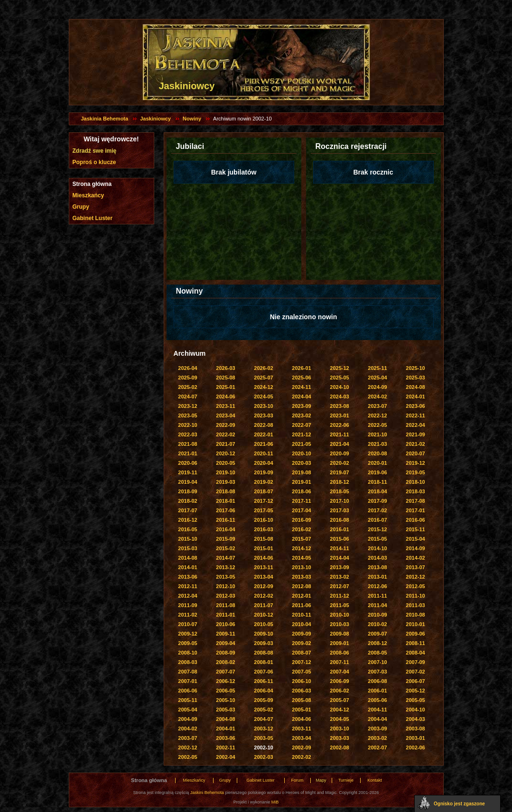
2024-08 (415, 387)
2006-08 (377, 681)
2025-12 (339, 368)
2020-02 (339, 463)
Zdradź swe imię (95, 151)
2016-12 (187, 520)
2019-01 (301, 482)
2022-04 (415, 425)
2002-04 (225, 757)
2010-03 (339, 624)
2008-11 (415, 643)
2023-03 (263, 415)
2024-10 (339, 387)
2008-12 (377, 643)
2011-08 (225, 605)
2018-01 (225, 501)
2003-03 (339, 738)
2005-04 (187, 710)
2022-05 (377, 425)
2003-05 (263, 738)
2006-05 (225, 691)
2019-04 (187, 482)
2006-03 (301, 691)
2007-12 (301, 662)
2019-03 (225, 482)
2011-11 (377, 596)
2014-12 (301, 548)
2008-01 (263, 662)
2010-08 (415, 615)
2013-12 (225, 567)
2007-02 (415, 672)
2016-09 (301, 520)
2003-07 (187, 738)
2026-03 (225, 368)
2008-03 (187, 662)
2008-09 (225, 653)
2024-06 (225, 397)
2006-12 (225, 681)
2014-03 (377, 558)
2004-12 (339, 710)
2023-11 (225, 406)
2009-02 (301, 643)
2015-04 (415, 539)
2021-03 (377, 444)
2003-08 (415, 729)
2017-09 (377, 501)
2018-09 (187, 491)
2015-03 (187, 548)
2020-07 (415, 453)
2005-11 (187, 700)
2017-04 (301, 510)
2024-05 (263, 397)
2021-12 (301, 434)
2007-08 (187, 672)
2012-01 (301, 596)
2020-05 (225, 463)
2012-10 (225, 586)
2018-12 (339, 482)
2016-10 (263, 520)
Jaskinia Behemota (105, 119)
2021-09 (415, 434)
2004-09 (187, 719)
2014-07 (225, 558)
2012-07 (339, 586)
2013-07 (415, 567)
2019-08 (301, 472)
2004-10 (415, 710)
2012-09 (263, 586)
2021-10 (377, 434)
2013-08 (377, 567)
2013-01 (377, 577)
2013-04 (263, 577)
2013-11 (263, 567)
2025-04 (377, 378)
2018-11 (377, 482)
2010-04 (301, 624)
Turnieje (346, 780)
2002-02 (301, 757)
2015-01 (263, 548)
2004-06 (301, 719)
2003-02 (377, 738)
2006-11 (263, 681)
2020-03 (301, 463)
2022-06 (339, 425)
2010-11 (301, 615)
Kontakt (375, 780)
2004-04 (377, 719)
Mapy (321, 780)
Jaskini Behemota (207, 793)
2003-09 (377, 729)
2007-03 (377, 672)
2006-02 (339, 691)
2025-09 (187, 378)
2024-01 (415, 397)
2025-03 (415, 378)
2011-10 (415, 596)
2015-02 (225, 548)
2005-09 (263, 700)
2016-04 (225, 529)
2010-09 (377, 615)
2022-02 (225, 434)
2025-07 (263, 378)
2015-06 (339, 539)
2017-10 (339, 501)
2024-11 (301, 387)
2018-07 (263, 491)
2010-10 (339, 615)
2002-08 (339, 747)
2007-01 (187, 681)
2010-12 (263, 615)
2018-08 (225, 491)
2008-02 (225, 662)
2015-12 (377, 529)
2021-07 (225, 444)
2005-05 (415, 700)
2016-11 (225, 520)
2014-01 (187, 567)
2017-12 (263, 501)
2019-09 (263, 472)
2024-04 (301, 397)
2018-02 (187, 501)
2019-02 (263, 482)
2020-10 (301, 453)
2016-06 (415, 520)
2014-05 (301, 558)
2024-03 (339, 397)
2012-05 (415, 586)
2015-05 (377, 539)
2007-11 (339, 662)
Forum (297, 780)
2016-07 (377, 520)
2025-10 (415, 368)
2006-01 (377, 691)
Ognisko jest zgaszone (459, 804)
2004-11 (377, 710)
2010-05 (263, 624)
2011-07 (263, 605)
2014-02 (415, 558)
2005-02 (263, 710)
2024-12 (263, 387)
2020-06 (187, 463)
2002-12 (187, 747)
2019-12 (415, 463)
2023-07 (377, 406)
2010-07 (187, 624)
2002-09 (301, 747)
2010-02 (377, 624)
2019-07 (339, 472)
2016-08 (339, 520)
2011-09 (187, 605)
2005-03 (225, 710)
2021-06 (263, 444)
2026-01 (301, 368)
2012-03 (225, 596)
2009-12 (187, 634)
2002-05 (187, 757)
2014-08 (187, 558)
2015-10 (187, 539)
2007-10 (377, 662)
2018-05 (339, 491)
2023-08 (339, 406)
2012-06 (377, 586)
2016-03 (263, 529)
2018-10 (415, 482)
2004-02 (187, 729)
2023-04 (225, 415)
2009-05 (187, 643)
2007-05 (301, 672)
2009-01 (339, 643)
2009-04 (225, 643)
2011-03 (415, 605)
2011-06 (301, 605)
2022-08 (263, 425)
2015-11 (415, 529)
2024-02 (377, 397)
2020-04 (263, 463)
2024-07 (187, 397)
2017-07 (187, 510)
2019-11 (187, 472)
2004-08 (225, 719)
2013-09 (339, 567)
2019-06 (377, 472)
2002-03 (263, 757)
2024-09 (377, 387)
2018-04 (377, 491)
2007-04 (339, 672)
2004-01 (225, 729)
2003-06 (225, 738)
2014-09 (415, 548)
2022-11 (415, 415)
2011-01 (225, 615)
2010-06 (225, 624)
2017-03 (339, 510)
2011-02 (187, 615)
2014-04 (339, 558)
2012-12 (415, 577)
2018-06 (301, 491)
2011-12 (339, 596)
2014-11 (339, 548)
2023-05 (187, 415)
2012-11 (187, 586)
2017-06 (225, 510)
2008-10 (187, 653)
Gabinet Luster (93, 218)
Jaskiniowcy (155, 119)
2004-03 (415, 719)
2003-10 (339, 729)
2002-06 (415, 747)
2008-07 (301, 653)
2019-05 (415, 472)
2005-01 (301, 710)
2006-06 (187, 691)
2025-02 (187, 387)
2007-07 (225, 672)
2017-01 (415, 510)
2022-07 (301, 425)
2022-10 (187, 425)
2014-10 (377, 548)
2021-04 (339, 444)
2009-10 (263, 634)
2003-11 (301, 729)
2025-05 (339, 378)
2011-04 (377, 605)
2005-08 (301, 700)
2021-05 (301, 444)
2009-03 (263, 643)
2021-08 (187, 444)
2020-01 (377, 463)
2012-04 (187, 596)
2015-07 (301, 539)
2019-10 (225, 472)
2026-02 (263, 368)
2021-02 (415, 444)
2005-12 (415, 691)
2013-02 (339, 577)
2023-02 (301, 415)
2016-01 (339, 529)
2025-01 (225, 387)
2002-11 (225, 747)
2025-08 (225, 378)
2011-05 (339, 605)
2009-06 (415, 634)
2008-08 (263, 653)
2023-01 (339, 415)
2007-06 (263, 672)
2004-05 (339, 719)
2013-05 (225, 577)
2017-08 (415, 501)
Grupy (81, 207)
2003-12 (263, 729)
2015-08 (263, 539)
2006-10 (301, 681)
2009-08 (339, 634)
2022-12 (377, 415)
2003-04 (301, 738)
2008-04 (415, 653)
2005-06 (377, 700)
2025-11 (377, 368)
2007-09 (415, 662)
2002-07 (377, 747)
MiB (275, 802)
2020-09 (339, 453)
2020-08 (377, 453)
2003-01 (415, 738)
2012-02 (263, 596)
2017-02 (377, 510)
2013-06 (187, 577)
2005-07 (339, 700)
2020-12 (225, 453)
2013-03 (301, 577)
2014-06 (263, 558)
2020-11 (263, 453)
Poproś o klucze (94, 162)
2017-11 (301, 501)
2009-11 (225, 634)
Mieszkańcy (88, 195)
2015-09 (225, 539)
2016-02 (301, 529)
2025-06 (301, 378)
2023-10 (263, 406)
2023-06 (415, 406)
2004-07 (263, 719)
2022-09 (225, 425)
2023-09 (301, 406)
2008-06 (339, 653)
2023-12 (187, 406)
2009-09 (301, 634)
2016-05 (187, 529)
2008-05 (377, 653)
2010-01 (415, 624)
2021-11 (339, 434)
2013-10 (301, 567)
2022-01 (263, 434)
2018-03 (415, 491)
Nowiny (192, 119)
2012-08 (301, 586)
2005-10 (225, 700)
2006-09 (339, 681)
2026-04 (187, 368)
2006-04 (263, 691)
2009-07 (377, 634)
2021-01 (187, 453)
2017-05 (263, 510)
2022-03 (187, 434)
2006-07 (415, 681)
